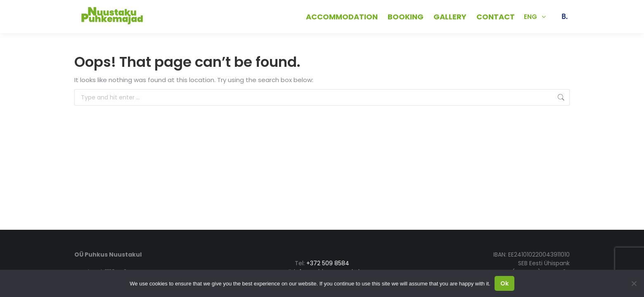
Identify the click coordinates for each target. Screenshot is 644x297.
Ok (504, 283)
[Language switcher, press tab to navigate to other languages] (535, 16)
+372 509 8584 (175, 16)
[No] (634, 283)
